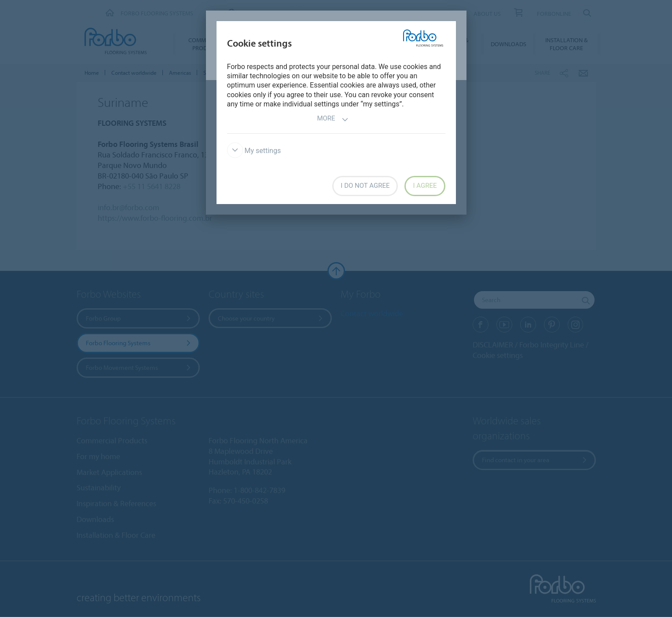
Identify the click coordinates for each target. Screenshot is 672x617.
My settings (254, 151)
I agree (425, 186)
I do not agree (365, 186)
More (332, 119)
